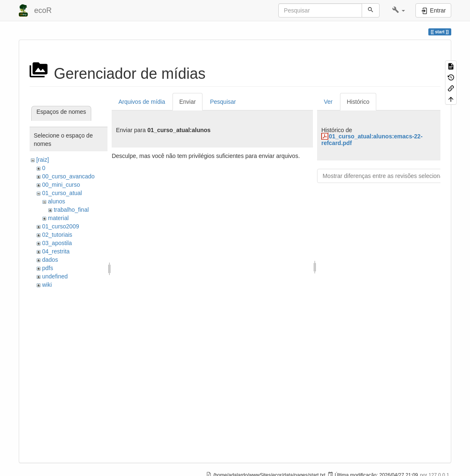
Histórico (358, 102)
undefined (55, 276)
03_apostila (57, 243)
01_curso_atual (62, 193)
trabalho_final (71, 210)
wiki (47, 285)
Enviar (187, 102)
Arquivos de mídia (142, 102)
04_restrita (56, 251)
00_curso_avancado (68, 176)
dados (50, 260)
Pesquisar (223, 102)
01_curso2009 (61, 226)
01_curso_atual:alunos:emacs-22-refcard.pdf (372, 139)
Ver (328, 102)
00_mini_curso (61, 185)
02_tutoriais (57, 235)
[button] (399, 10)
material (58, 218)
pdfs (47, 268)
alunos (56, 201)
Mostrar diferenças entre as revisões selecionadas (387, 176)
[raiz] (42, 160)
